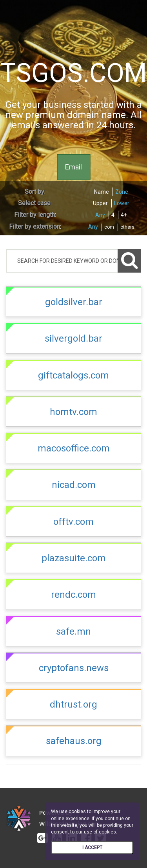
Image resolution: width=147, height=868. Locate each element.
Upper (100, 203)
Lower (122, 203)
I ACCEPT (92, 848)
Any (100, 215)
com (109, 227)
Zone (122, 192)
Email (73, 167)
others (127, 227)
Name (102, 192)
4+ (124, 215)
